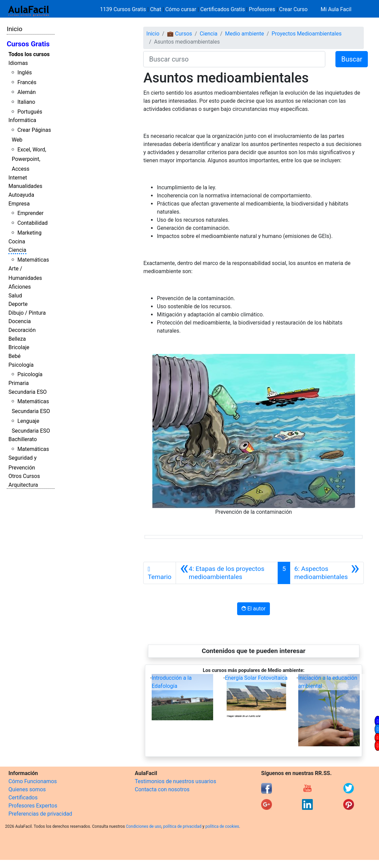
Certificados (23, 798)
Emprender (30, 213)
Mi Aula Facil (336, 9)
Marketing (29, 233)
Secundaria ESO (28, 392)
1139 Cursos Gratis (124, 9)
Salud (15, 296)
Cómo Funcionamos (33, 781)
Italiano (26, 102)
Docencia (20, 321)
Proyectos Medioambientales (307, 34)
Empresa (19, 204)
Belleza (17, 339)
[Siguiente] (327, 573)
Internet (18, 178)
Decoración (22, 330)
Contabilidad (32, 223)
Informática (22, 120)
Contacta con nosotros (162, 789)
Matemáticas (33, 260)
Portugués (30, 112)
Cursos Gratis (28, 44)
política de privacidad (182, 826)
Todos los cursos (29, 54)
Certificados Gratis (223, 9)
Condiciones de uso (144, 826)
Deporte (18, 304)
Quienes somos (27, 789)
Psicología (21, 365)
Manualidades (25, 186)
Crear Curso (293, 9)
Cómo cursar (181, 9)
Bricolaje (19, 347)
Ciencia (17, 250)
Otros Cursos (24, 476)
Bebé (15, 356)
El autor (254, 609)
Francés (27, 82)
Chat (156, 9)
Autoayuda (21, 195)
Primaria (19, 383)
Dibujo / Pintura (27, 313)
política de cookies (222, 826)
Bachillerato (23, 439)
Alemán (26, 92)
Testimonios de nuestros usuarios (175, 781)
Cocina (17, 242)
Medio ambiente (244, 34)
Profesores (262, 9)
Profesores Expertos (33, 806)
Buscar (352, 59)
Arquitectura (23, 485)
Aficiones (20, 287)
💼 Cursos (179, 34)
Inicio (15, 29)
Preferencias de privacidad (40, 814)
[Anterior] (227, 573)
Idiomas (18, 63)
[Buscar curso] (234, 59)
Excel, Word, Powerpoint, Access (29, 159)
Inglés (24, 73)
